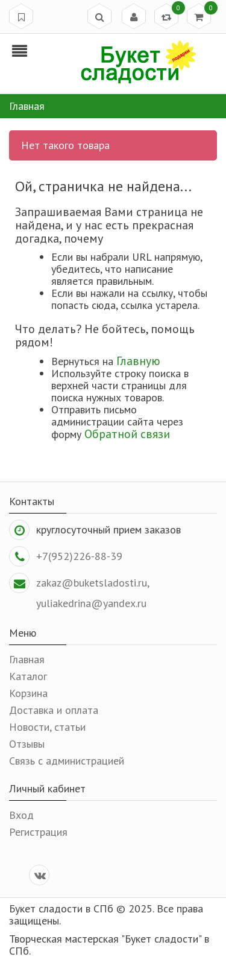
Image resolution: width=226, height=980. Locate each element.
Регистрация (38, 832)
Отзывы (27, 744)
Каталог (28, 676)
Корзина (28, 693)
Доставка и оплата (54, 710)
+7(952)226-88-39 (79, 556)
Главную (138, 361)
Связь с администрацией (67, 761)
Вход (21, 815)
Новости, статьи (47, 727)
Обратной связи (127, 434)
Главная (27, 659)
